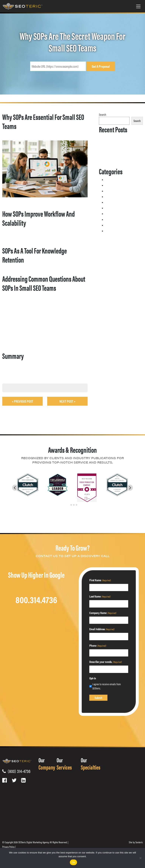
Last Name (100, 596)
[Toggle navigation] (138, 6)
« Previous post (23, 401)
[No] (140, 858)
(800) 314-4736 (18, 771)
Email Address (102, 629)
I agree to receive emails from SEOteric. (107, 686)
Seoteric (139, 842)
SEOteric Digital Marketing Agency (34, 842)
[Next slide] (130, 488)
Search (103, 114)
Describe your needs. (106, 662)
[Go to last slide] (15, 488)
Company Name (103, 613)
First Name (100, 580)
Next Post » (67, 401)
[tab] (68, 505)
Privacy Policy (8, 847)
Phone (98, 645)
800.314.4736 (36, 599)
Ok (73, 862)
